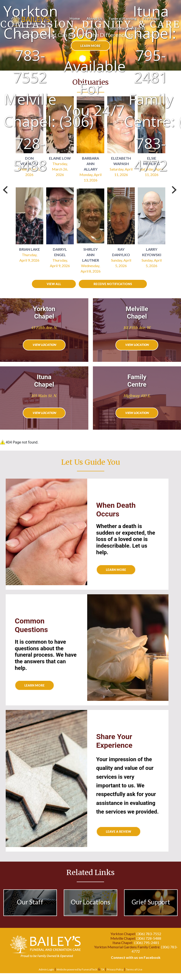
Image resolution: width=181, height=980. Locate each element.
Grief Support (151, 902)
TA (103, 969)
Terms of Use (134, 969)
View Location (44, 345)
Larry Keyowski (152, 252)
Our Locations (90, 902)
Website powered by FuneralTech (77, 969)
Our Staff (30, 902)
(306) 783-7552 (149, 934)
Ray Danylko (121, 252)
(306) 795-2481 (147, 943)
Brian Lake (29, 249)
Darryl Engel (60, 252)
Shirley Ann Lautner (91, 255)
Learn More (34, 685)
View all (54, 284)
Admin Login (46, 969)
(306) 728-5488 (149, 938)
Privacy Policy (115, 969)
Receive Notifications (113, 284)
